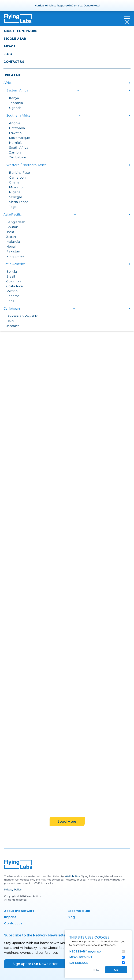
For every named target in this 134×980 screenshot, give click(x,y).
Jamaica (13, 326)
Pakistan (13, 251)
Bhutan (12, 227)
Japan (11, 237)
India (10, 232)
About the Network (20, 31)
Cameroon (17, 178)
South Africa (19, 148)
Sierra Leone (19, 202)
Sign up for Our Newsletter (35, 964)
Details (97, 970)
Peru (10, 301)
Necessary (85, 952)
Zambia (15, 152)
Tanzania (16, 103)
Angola (15, 123)
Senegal (15, 197)
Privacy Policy (13, 890)
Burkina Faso (19, 173)
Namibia (16, 143)
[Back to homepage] (18, 20)
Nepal (11, 247)
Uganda (15, 108)
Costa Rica (15, 286)
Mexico (12, 291)
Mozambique (19, 138)
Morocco (16, 187)
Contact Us (14, 62)
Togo (13, 207)
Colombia (14, 281)
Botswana (17, 128)
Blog (8, 54)
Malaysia (13, 242)
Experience (79, 963)
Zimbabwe (18, 157)
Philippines (15, 256)
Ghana (14, 182)
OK (116, 970)
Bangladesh (16, 222)
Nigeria (15, 192)
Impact (9, 46)
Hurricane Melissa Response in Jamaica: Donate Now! (67, 6)
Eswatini (16, 133)
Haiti (10, 321)
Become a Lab (15, 39)
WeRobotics (72, 876)
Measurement (81, 957)
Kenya (14, 98)
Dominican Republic (22, 316)
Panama (13, 296)
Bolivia (12, 272)
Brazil (11, 276)
